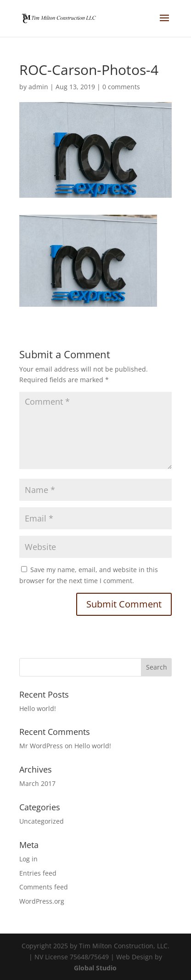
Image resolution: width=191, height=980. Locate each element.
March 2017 (37, 783)
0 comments (121, 87)
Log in (28, 859)
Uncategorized (42, 821)
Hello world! (38, 708)
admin (38, 87)
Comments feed (44, 887)
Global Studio (95, 968)
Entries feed (38, 873)
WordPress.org (42, 901)
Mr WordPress (41, 746)
